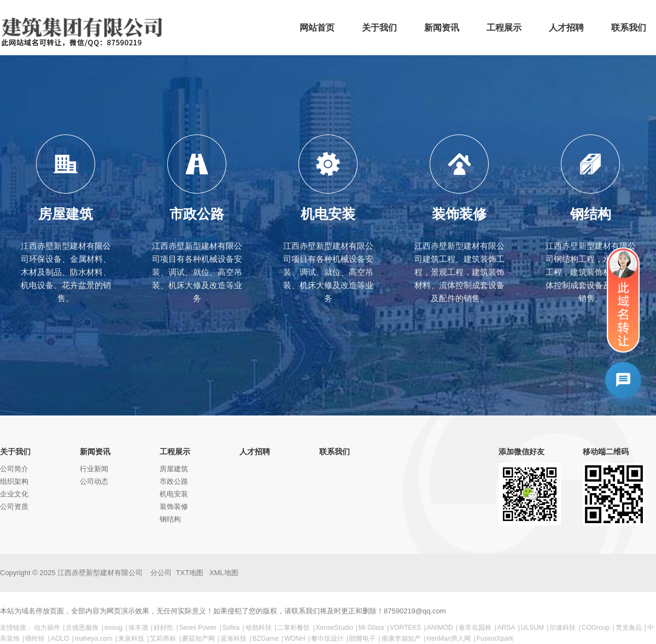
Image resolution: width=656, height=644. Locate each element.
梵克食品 (629, 628)
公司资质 (14, 507)
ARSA (506, 628)
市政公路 (174, 481)
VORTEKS (405, 628)
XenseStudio (335, 628)
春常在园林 (475, 628)
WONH (295, 639)
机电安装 (174, 494)
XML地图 (224, 573)
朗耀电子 (362, 639)
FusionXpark (495, 639)
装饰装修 (174, 507)
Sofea (231, 628)
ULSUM (532, 628)
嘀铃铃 (35, 639)
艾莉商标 (163, 639)
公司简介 (14, 469)
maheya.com (94, 639)
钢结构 (170, 519)
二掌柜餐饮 (294, 628)
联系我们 (335, 452)
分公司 (161, 573)
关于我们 (15, 452)
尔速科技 (563, 628)
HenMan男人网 (449, 639)
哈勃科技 (259, 628)
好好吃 (163, 628)
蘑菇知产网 (198, 639)
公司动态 (94, 481)
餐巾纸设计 (327, 639)
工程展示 (175, 452)
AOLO (60, 639)
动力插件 (47, 628)
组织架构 (14, 481)
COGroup (596, 628)
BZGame (266, 639)
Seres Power (198, 628)
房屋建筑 (174, 469)
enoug (113, 628)
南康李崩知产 (401, 639)
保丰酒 (138, 628)
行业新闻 (94, 469)
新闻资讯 (95, 452)
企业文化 (14, 494)
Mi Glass (371, 628)
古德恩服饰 (82, 628)
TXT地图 (190, 573)
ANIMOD (440, 628)
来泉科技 (131, 639)
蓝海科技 (233, 639)
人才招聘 (255, 452)
